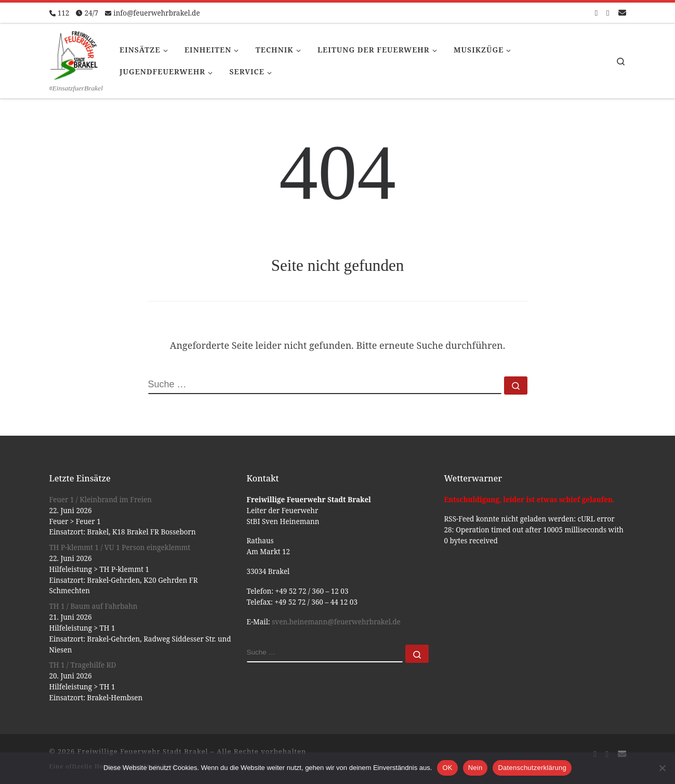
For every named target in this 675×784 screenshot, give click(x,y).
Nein (475, 768)
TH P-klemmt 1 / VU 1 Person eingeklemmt (120, 547)
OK (447, 768)
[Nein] (662, 768)
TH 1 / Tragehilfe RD (83, 665)
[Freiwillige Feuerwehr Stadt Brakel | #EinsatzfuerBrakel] (74, 54)
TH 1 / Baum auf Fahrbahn (94, 606)
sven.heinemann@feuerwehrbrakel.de (336, 622)
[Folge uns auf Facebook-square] (596, 13)
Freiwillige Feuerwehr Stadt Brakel (143, 751)
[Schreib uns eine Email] (622, 13)
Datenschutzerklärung (532, 768)
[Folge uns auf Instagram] (608, 13)
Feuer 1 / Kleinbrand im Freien (101, 500)
